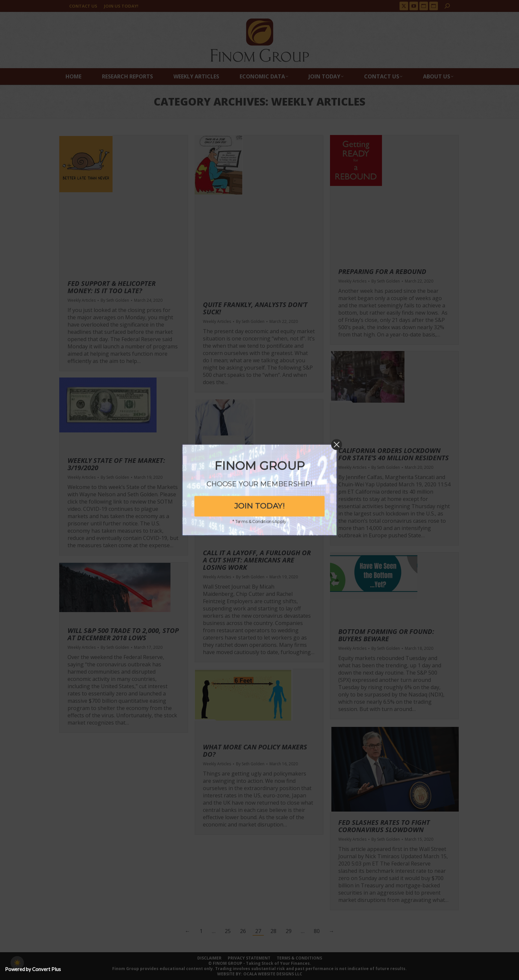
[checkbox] (17, 963)
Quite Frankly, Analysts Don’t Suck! (255, 308)
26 (243, 931)
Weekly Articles (82, 300)
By (115, 300)
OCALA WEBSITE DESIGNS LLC (273, 974)
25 (228, 931)
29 (289, 931)
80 (317, 931)
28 (273, 931)
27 (258, 931)
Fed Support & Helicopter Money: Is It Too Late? (112, 287)
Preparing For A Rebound (382, 271)
